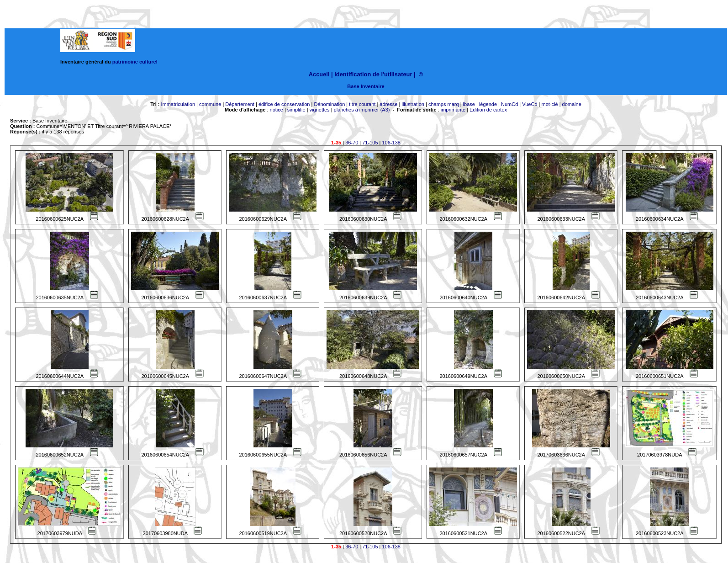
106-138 (391, 143)
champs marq (444, 104)
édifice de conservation (284, 104)
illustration (413, 104)
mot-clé (550, 104)
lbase (469, 104)
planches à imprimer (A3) (362, 110)
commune (210, 104)
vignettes (320, 110)
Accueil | (321, 74)
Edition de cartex (488, 110)
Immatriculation (178, 104)
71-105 (370, 143)
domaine (572, 104)
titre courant (362, 104)
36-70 (352, 143)
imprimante (453, 110)
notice (277, 110)
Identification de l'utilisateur (373, 74)
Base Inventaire (366, 86)
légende (488, 104)
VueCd (530, 104)
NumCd (509, 104)
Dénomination (329, 104)
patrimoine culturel (135, 62)
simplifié (296, 110)
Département (240, 104)
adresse (388, 104)
